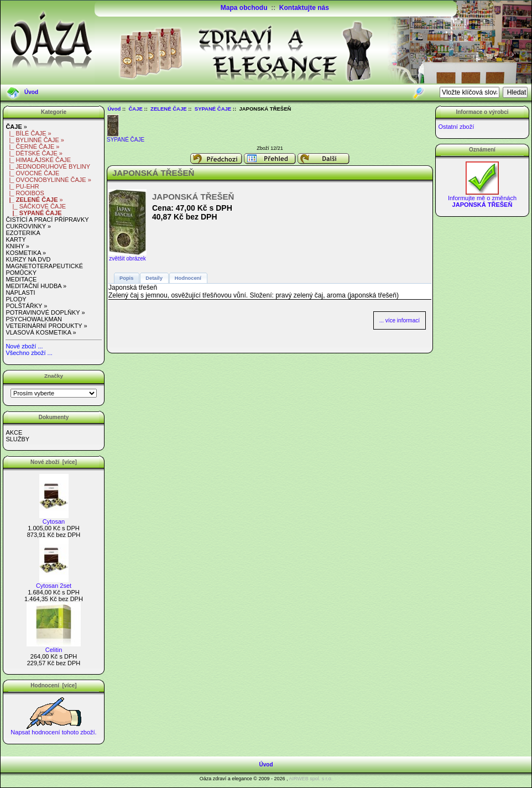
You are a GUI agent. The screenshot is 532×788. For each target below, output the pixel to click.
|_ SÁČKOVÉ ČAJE (36, 206)
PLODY (16, 299)
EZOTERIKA (23, 233)
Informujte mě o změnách (482, 199)
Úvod (31, 92)
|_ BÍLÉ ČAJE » (28, 133)
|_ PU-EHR (22, 186)
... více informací (400, 320)
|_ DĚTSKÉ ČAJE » (34, 153)
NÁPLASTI (20, 293)
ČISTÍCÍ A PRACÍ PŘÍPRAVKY (47, 220)
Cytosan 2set (54, 583)
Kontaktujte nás (304, 8)
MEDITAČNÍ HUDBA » (36, 286)
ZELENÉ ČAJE (168, 109)
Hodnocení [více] (53, 685)
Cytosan (54, 519)
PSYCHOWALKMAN (34, 319)
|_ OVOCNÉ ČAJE (32, 173)
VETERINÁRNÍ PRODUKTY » (46, 326)
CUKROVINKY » (28, 226)
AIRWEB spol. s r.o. (311, 779)
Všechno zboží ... (29, 353)
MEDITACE (21, 279)
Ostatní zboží (456, 127)
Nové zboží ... (24, 346)
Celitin (54, 647)
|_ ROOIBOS (25, 193)
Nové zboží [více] (54, 462)
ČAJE (136, 109)
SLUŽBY (17, 439)
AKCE (14, 432)
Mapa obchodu (244, 8)
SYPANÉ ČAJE (213, 109)
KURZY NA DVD (28, 259)
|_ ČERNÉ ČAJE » (32, 147)
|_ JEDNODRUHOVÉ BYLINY (48, 166)
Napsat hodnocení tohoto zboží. (53, 729)
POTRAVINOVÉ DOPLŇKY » (45, 312)
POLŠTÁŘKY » (26, 306)
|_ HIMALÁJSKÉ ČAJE (38, 160)
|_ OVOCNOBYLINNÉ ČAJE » (48, 180)
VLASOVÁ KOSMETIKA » (41, 332)
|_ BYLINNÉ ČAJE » (35, 140)
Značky (54, 376)
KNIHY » (17, 246)
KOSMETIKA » (26, 253)
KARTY (15, 239)
